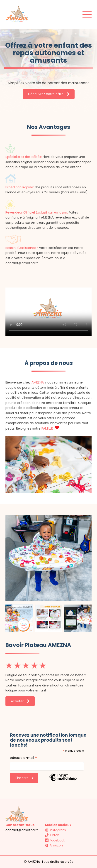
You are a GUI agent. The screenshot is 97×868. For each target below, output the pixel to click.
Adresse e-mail (24, 758)
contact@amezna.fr (22, 830)
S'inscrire (24, 778)
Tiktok (52, 835)
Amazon (54, 845)
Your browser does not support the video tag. (48, 312)
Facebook (55, 840)
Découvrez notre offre (49, 94)
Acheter (20, 701)
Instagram (56, 830)
